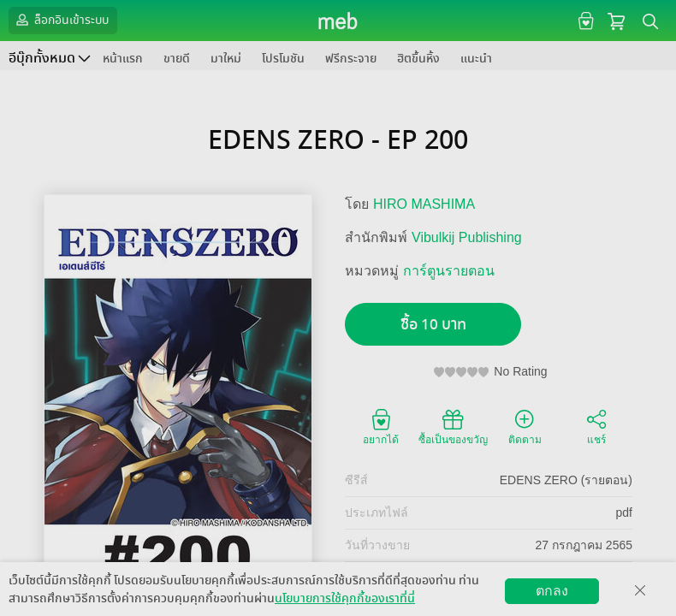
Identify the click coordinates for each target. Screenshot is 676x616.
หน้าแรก (123, 59)
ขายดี (177, 59)
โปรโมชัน (283, 59)
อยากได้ (381, 426)
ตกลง (552, 591)
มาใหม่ (226, 59)
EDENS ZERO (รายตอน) (566, 480)
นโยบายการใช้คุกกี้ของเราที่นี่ (345, 598)
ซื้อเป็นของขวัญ (453, 426)
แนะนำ (476, 59)
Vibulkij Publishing (467, 237)
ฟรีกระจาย (351, 59)
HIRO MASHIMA (424, 204)
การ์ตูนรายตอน (449, 271)
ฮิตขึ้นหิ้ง (418, 59)
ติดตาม (525, 426)
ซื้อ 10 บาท (433, 325)
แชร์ (596, 426)
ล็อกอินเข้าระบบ (61, 20)
